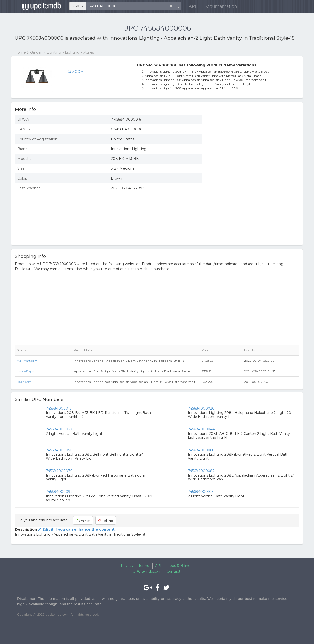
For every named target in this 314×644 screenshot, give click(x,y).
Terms (144, 566)
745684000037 (59, 429)
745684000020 (201, 408)
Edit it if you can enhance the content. (76, 529)
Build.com (24, 382)
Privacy (127, 566)
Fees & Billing (179, 566)
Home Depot (26, 371)
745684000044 (201, 429)
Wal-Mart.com (27, 361)
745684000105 (201, 492)
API (189, 7)
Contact (173, 571)
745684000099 (59, 492)
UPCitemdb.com (147, 571)
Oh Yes (83, 521)
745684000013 (59, 408)
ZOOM (76, 72)
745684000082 (201, 471)
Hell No (106, 521)
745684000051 (59, 450)
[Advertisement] (254, 146)
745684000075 (59, 471)
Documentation (217, 7)
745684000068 (201, 450)
